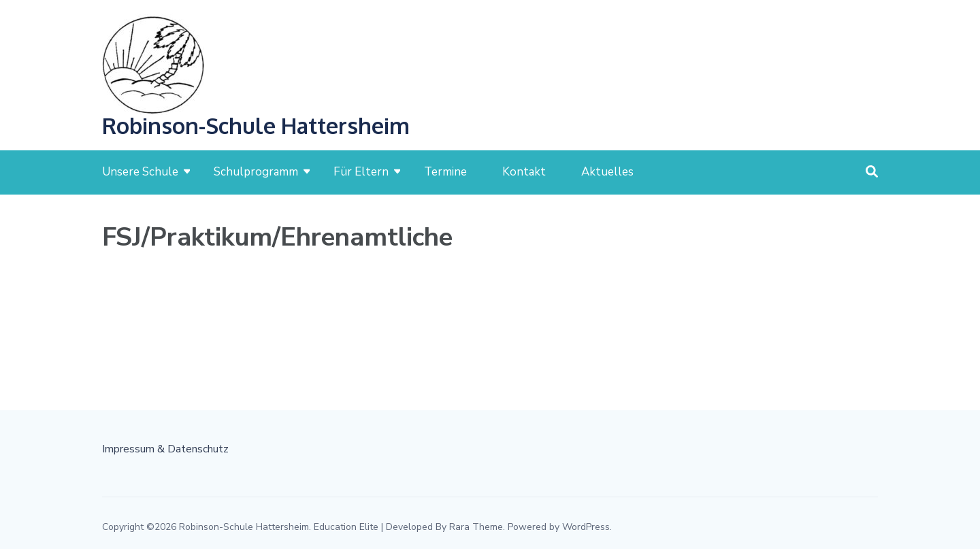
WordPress (586, 527)
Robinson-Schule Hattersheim (256, 126)
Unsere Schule (140, 172)
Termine (445, 172)
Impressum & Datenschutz (165, 449)
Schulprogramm (256, 172)
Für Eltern (361, 172)
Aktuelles (607, 172)
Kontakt (524, 172)
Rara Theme (476, 527)
